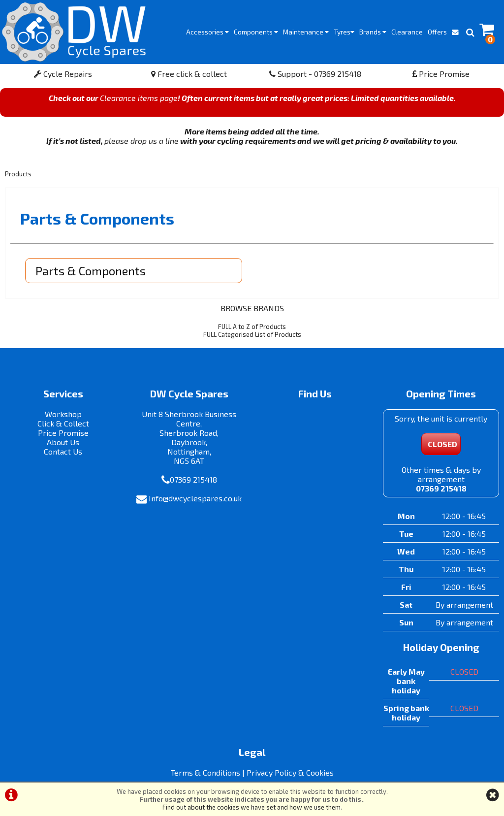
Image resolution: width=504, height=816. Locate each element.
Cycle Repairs (63, 74)
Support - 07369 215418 (315, 74)
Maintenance (306, 32)
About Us (63, 442)
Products (18, 174)
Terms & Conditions (205, 772)
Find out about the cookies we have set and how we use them (252, 807)
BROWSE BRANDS (252, 308)
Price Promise (441, 74)
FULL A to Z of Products (252, 326)
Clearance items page (139, 98)
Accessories (207, 32)
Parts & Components (91, 271)
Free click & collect (189, 74)
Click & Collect (63, 423)
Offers (437, 32)
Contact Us (63, 451)
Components (256, 32)
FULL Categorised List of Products (252, 334)
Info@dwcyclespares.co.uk (195, 498)
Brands (373, 32)
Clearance (407, 32)
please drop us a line (142, 141)
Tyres (344, 32)
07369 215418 (193, 479)
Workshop (63, 414)
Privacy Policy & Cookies (290, 772)
